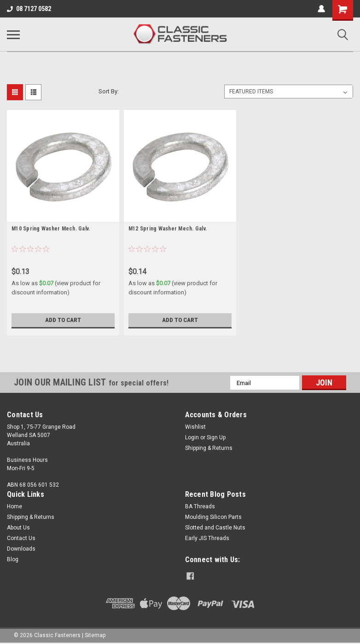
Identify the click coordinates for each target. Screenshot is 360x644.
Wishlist (195, 427)
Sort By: (109, 91)
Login (192, 437)
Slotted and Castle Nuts (215, 528)
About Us (18, 528)
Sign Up (216, 437)
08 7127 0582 (29, 9)
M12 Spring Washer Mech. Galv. (168, 229)
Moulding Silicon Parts (213, 517)
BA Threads (200, 506)
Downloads (21, 549)
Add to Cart (63, 320)
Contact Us (21, 538)
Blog (13, 559)
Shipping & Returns (209, 448)
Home (15, 506)
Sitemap (95, 635)
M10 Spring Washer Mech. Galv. (51, 229)
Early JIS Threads (207, 538)
